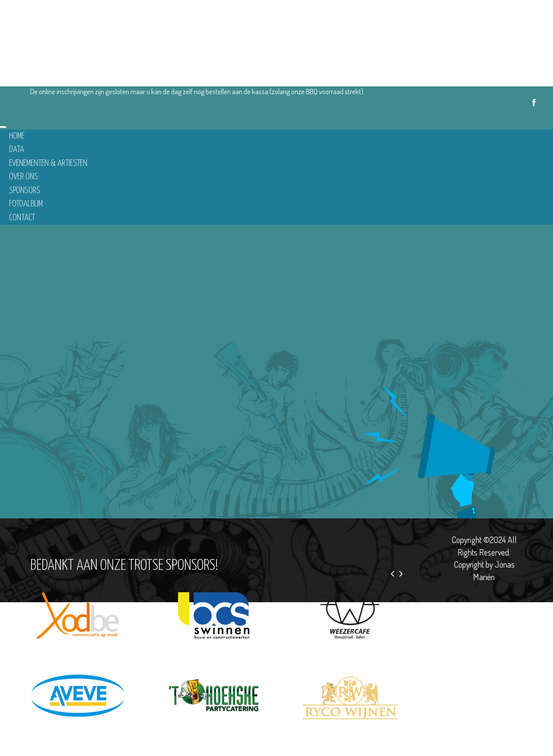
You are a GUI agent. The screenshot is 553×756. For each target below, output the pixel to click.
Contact (22, 218)
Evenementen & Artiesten (48, 163)
